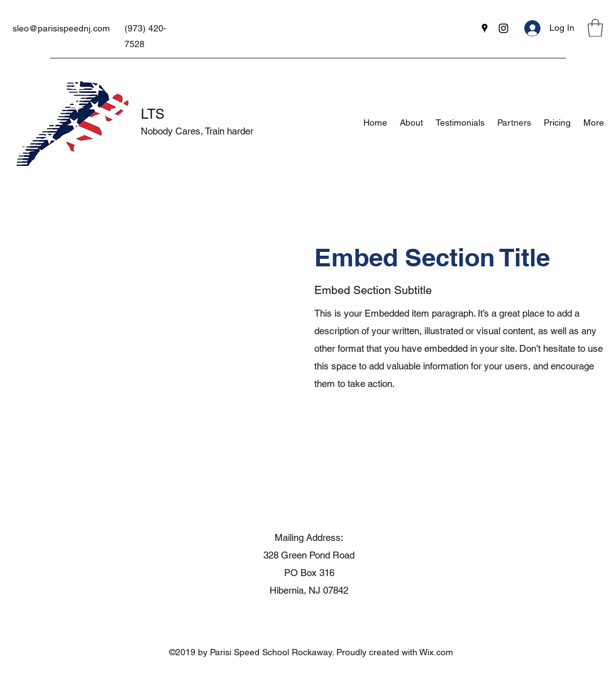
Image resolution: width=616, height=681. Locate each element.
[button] (595, 28)
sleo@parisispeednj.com (61, 28)
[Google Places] (485, 28)
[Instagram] (503, 28)
